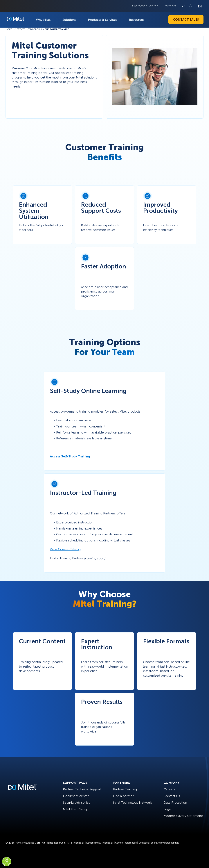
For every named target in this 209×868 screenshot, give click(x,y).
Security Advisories (76, 803)
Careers (169, 789)
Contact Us (172, 796)
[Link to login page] (190, 6)
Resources (137, 20)
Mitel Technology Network (133, 803)
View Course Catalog (65, 549)
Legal (167, 809)
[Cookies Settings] (7, 862)
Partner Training (125, 789)
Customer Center (145, 6)
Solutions (69, 20)
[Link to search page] (184, 6)
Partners (170, 6)
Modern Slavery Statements (184, 816)
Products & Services (103, 20)
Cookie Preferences (126, 843)
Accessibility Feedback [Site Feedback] (100, 843)
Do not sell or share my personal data (159, 843)
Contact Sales (186, 19)
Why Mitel (43, 20)
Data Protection (175, 803)
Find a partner (123, 796)
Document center (76, 796)
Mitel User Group (76, 809)
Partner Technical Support (82, 789)
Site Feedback (76, 843)
